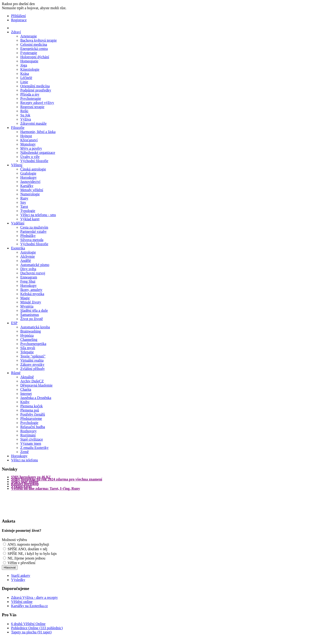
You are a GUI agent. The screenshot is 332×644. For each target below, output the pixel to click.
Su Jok (25, 115)
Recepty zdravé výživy (37, 103)
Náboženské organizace (38, 153)
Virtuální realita (32, 360)
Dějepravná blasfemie (36, 385)
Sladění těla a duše (34, 310)
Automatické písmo (35, 265)
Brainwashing (31, 331)
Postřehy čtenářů (33, 414)
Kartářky (27, 186)
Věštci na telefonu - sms (38, 215)
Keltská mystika (32, 294)
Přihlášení (18, 16)
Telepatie (27, 352)
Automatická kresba (35, 327)
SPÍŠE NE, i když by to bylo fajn (32, 554)
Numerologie (30, 194)
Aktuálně (27, 377)
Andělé (26, 261)
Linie (24, 82)
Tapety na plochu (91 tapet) (31, 632)
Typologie (28, 211)
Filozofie (18, 128)
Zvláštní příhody (33, 369)
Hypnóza (27, 335)
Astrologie (28, 252)
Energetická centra (34, 49)
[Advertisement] (20, 504)
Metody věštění (32, 190)
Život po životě (32, 319)
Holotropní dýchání (35, 57)
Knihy (25, 402)
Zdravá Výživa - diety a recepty (34, 597)
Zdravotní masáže (33, 123)
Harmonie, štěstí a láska (38, 132)
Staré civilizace (32, 439)
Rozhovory (28, 431)
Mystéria (27, 306)
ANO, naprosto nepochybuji (28, 544)
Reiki (24, 111)
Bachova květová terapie (39, 40)
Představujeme (31, 419)
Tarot (24, 207)
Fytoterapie (29, 53)
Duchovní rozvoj (33, 273)
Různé (16, 373)
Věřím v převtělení (22, 563)
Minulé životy (31, 302)
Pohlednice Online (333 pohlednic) (37, 628)
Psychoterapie (31, 98)
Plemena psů (30, 410)
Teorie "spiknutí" (33, 356)
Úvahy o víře (30, 157)
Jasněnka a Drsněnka (36, 398)
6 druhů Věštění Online (28, 624)
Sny (23, 202)
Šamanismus (30, 315)
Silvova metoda (32, 240)
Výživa (26, 119)
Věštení (17, 165)
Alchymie (28, 256)
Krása (25, 74)
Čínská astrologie (33, 169)
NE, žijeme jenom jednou (27, 558)
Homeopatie (29, 61)
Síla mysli (28, 348)
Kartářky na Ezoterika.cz (29, 606)
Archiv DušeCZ (32, 381)
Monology (28, 144)
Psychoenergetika (33, 344)
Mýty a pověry (31, 148)
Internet (26, 394)
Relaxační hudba (33, 427)
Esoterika (18, 248)
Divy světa (28, 269)
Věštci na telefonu (24, 460)
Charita (26, 389)
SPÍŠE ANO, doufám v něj (27, 549)
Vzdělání (18, 223)
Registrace (19, 20)
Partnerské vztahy (33, 231)
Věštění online (22, 602)
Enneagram (29, 277)
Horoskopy (28, 177)
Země (24, 452)
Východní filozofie (34, 161)
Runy (24, 198)
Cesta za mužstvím (34, 227)
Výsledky (18, 580)
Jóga (24, 65)
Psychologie (29, 423)
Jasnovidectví (30, 182)
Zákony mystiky (32, 364)
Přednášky (28, 236)
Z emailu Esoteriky (34, 448)
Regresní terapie (32, 107)
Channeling (29, 340)
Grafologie (28, 173)
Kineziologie (30, 69)
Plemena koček (31, 406)
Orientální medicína (35, 86)
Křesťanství (29, 140)
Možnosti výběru (14, 540)
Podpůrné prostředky (36, 90)
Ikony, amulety (31, 290)
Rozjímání (28, 435)
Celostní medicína (34, 44)
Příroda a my (30, 94)
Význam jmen (31, 443)
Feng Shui (28, 281)
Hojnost (26, 136)
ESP (14, 323)
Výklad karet (30, 219)
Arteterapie (29, 36)
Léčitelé (26, 78)
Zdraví (16, 32)
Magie (25, 298)
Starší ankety (21, 576)
